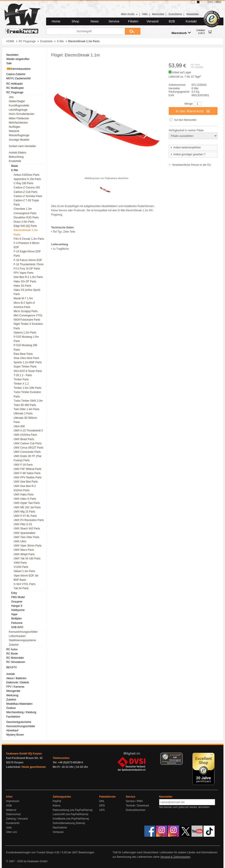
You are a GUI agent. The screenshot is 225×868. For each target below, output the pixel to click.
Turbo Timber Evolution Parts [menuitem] (27, 394)
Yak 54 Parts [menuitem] (21, 588)
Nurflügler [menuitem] (15, 127)
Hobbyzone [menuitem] (18, 610)
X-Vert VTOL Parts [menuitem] (25, 584)
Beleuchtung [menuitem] (16, 157)
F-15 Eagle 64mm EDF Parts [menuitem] (27, 254)
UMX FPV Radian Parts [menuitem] (28, 477)
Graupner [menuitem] (17, 602)
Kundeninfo (13, 823)
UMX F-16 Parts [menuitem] (23, 465)
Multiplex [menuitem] (17, 619)
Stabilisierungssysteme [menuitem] (22, 640)
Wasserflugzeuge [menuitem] (19, 135)
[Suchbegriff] (85, 31)
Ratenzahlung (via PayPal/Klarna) (73, 810)
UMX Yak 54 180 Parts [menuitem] (27, 559)
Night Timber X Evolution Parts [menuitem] (28, 326)
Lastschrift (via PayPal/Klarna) (71, 814)
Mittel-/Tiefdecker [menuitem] (19, 118)
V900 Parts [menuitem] (20, 563)
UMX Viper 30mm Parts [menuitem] (28, 546)
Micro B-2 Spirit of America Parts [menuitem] (24, 305)
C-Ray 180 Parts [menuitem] (24, 183)
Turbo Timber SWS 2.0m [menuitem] (28, 401)
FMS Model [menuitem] (18, 597)
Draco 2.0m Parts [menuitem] (24, 222)
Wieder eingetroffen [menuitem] (18, 59)
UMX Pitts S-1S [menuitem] (23, 524)
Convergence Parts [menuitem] (25, 213)
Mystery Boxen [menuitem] (15, 735)
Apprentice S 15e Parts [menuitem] (27, 179)
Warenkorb (181, 33)
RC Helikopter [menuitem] (15, 84)
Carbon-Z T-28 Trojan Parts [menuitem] (26, 203)
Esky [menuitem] (14, 593)
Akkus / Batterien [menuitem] (17, 678)
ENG (210, 2)
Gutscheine (175, 14)
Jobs (9, 828)
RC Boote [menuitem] (12, 654)
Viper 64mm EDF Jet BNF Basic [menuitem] (26, 578)
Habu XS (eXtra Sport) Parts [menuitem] (27, 292)
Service (114, 21)
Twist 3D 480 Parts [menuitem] (25, 405)
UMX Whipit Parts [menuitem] (24, 554)
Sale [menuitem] (9, 63)
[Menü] (180, 755)
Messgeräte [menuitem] (13, 691)
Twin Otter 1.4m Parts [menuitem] (27, 409)
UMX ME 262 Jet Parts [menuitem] (27, 507)
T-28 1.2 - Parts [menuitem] (23, 375)
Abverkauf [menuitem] (12, 730)
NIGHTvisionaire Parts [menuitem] (27, 320)
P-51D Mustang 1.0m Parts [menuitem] (26, 339)
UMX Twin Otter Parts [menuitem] (27, 537)
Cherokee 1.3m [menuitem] (23, 209)
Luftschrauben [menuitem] (17, 636)
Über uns (12, 832)
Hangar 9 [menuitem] (17, 606)
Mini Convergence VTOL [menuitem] (28, 315)
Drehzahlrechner (136, 810)
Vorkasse (58, 832)
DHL (102, 801)
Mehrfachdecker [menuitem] (18, 123)
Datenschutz (14, 814)
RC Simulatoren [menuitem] (16, 662)
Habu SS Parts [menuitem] (22, 286)
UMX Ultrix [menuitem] (20, 541)
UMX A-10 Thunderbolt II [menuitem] (28, 431)
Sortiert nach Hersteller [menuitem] (22, 146)
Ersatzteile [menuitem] (15, 161)
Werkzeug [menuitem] (12, 695)
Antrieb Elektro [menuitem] (18, 153)
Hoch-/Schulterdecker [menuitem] (22, 114)
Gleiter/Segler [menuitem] (17, 101)
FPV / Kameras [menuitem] (15, 687)
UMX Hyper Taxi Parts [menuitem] (27, 503)
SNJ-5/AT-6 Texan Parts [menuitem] (28, 371)
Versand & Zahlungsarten (175, 857)
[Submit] (133, 31)
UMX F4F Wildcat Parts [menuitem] (28, 469)
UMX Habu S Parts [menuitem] (25, 499)
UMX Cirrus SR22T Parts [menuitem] (29, 448)
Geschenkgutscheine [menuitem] (19, 722)
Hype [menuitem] (14, 614)
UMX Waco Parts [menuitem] (24, 550)
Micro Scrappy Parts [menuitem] (26, 311)
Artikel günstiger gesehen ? (188, 154)
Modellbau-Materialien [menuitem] (20, 704)
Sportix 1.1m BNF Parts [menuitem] (28, 362)
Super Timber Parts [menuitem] (25, 367)
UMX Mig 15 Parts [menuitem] (24, 512)
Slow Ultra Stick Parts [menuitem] (26, 358)
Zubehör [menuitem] (14, 645)
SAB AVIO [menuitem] (17, 627)
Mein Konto (129, 14)
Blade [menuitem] (15, 166)
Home (56, 21)
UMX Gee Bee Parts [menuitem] (26, 482)
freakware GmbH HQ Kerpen (24, 754)
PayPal (57, 801)
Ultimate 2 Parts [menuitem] (23, 413)
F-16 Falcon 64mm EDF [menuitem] (28, 260)
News (95, 21)
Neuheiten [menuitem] (13, 55)
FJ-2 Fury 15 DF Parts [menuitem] (27, 269)
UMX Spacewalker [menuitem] (25, 533)
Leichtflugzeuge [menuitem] (18, 110)
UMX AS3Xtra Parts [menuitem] (25, 435)
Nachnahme (60, 828)
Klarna (57, 806)
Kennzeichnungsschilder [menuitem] (23, 632)
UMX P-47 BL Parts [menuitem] (25, 516)
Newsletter (193, 14)
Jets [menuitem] (11, 97)
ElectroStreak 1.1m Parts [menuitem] (26, 232)
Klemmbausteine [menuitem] (19, 69)
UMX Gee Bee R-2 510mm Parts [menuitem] (25, 488)
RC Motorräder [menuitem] (15, 658)
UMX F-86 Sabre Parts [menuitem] (27, 473)
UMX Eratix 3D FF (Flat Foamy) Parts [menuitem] (28, 458)
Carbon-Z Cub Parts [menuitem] (26, 192)
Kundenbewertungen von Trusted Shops (30, 852)
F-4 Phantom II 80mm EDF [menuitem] (27, 245)
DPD (102, 806)
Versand (153, 21)
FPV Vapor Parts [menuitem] (24, 273)
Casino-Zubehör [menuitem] (16, 74)
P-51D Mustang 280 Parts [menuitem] (26, 347)
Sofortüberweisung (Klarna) (69, 823)
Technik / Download (137, 806)
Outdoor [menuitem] (11, 708)
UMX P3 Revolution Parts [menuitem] (29, 520)
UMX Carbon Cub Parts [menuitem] (28, 443)
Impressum (13, 801)
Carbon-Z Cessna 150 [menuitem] (27, 188)
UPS (102, 810)
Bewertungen (86, 852)
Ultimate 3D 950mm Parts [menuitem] (25, 420)
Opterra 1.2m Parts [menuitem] (25, 333)
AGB (9, 806)
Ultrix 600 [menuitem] (19, 426)
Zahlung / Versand (17, 819)
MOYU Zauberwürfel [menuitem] (19, 78)
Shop (75, 21)
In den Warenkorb (193, 111)
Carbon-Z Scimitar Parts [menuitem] (28, 196)
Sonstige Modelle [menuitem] (19, 140)
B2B (172, 21)
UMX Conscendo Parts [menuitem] (27, 452)
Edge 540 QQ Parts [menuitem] (25, 226)
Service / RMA (134, 801)
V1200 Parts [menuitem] (21, 567)
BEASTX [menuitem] (12, 667)
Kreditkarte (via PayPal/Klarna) (71, 819)
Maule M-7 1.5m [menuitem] (23, 298)
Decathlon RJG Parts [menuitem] (26, 217)
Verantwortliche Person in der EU (192, 165)
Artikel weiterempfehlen (186, 148)
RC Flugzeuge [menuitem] (15, 92)
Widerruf (11, 810)
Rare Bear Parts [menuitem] (23, 354)
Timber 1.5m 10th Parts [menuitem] (28, 388)
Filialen (133, 21)
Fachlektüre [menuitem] (13, 717)
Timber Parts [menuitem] (21, 379)
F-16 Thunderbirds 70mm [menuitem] (29, 264)
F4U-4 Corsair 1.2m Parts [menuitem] (29, 239)
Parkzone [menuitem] (17, 623)
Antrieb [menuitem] (11, 674)
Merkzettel (158, 14)
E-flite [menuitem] (15, 170)
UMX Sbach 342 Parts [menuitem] (27, 529)
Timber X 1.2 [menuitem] (21, 384)
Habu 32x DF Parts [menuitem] (25, 281)
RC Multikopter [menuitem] (15, 88)
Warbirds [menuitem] (14, 131)
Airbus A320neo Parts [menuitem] (27, 175)
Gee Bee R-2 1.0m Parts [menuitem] (28, 277)
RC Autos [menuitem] (12, 649)
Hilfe (145, 14)
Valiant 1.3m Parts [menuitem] (24, 571)
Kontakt (191, 21)
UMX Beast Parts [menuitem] (24, 439)
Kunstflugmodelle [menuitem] (19, 106)
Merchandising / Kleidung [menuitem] (21, 712)
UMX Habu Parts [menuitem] (24, 495)
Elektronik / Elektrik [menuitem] (18, 682)
